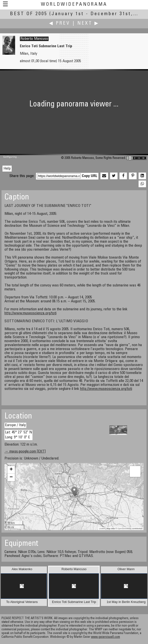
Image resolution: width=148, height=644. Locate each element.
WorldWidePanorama (74, 5)
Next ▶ (88, 23)
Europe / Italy (15, 425)
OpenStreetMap (124, 529)
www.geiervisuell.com (105, 637)
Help (7, 169)
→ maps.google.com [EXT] (25, 452)
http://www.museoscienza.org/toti (30, 313)
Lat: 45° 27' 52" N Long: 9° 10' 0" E (18, 435)
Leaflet (102, 529)
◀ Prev (60, 23)
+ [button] (11, 470)
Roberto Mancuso (34, 39)
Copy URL (90, 176)
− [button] (11, 477)
